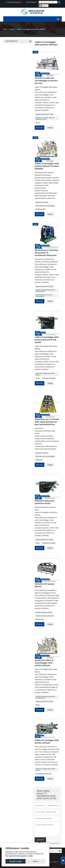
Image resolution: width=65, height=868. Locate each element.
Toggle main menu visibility (58, 18)
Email (40, 127)
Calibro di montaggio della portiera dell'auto (45, 770)
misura (38, 123)
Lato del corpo (40, 619)
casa (5, 29)
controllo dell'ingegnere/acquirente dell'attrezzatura (45, 291)
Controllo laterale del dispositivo (45, 616)
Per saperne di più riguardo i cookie (19, 856)
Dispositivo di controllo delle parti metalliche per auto (45, 119)
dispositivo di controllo (42, 202)
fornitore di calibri (40, 209)
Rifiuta (36, 861)
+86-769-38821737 (31, 2)
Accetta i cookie (16, 861)
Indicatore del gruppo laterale (44, 612)
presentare (40, 840)
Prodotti (12, 29)
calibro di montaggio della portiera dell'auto (45, 374)
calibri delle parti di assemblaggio (45, 206)
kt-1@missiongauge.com (14, 2)
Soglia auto (39, 460)
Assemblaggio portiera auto (43, 774)
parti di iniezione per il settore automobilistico (44, 296)
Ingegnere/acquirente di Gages (44, 114)
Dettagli (50, 128)
